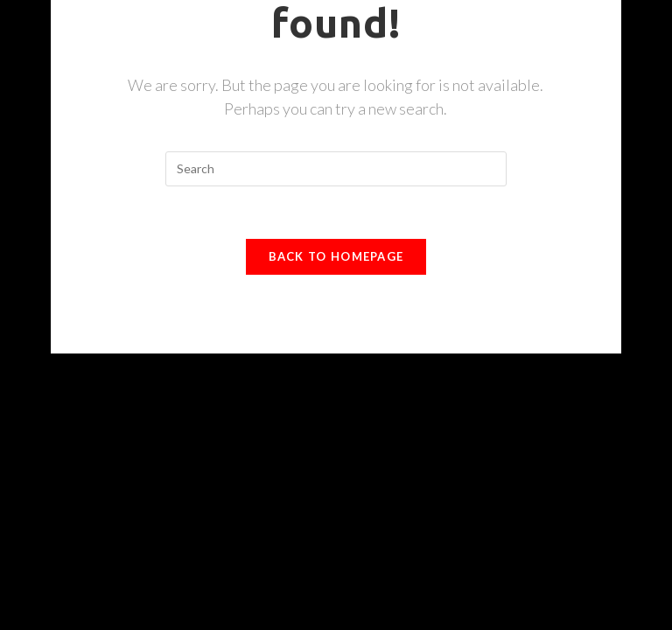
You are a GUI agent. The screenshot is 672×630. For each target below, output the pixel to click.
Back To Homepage (336, 256)
